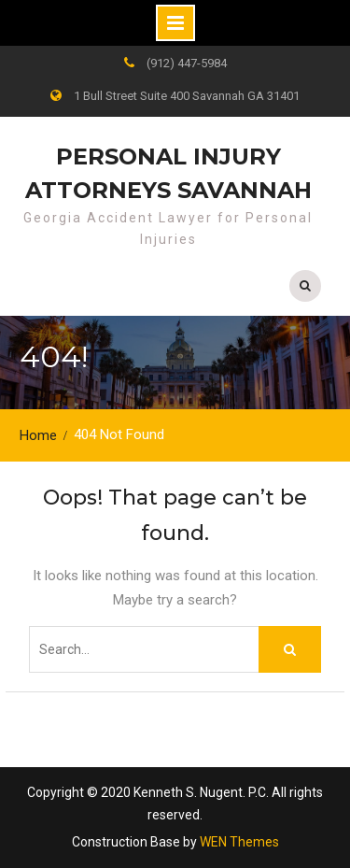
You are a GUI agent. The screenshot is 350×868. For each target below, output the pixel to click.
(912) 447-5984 (187, 63)
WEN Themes (239, 842)
